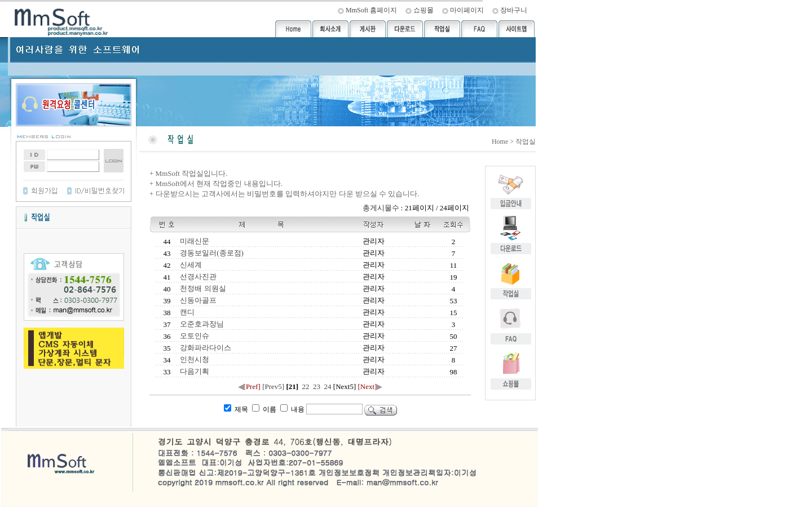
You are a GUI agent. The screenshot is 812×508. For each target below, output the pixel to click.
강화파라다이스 (205, 348)
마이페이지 (467, 10)
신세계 (190, 265)
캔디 (186, 312)
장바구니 (514, 10)
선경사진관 (197, 277)
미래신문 (194, 241)
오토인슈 (194, 336)
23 (317, 386)
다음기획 (194, 371)
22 (306, 386)
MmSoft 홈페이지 (371, 10)
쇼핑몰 (423, 10)
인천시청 (194, 359)
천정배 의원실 (202, 288)
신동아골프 (197, 300)
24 (328, 386)
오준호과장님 (201, 324)
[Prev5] (273, 386)
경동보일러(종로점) (211, 253)
